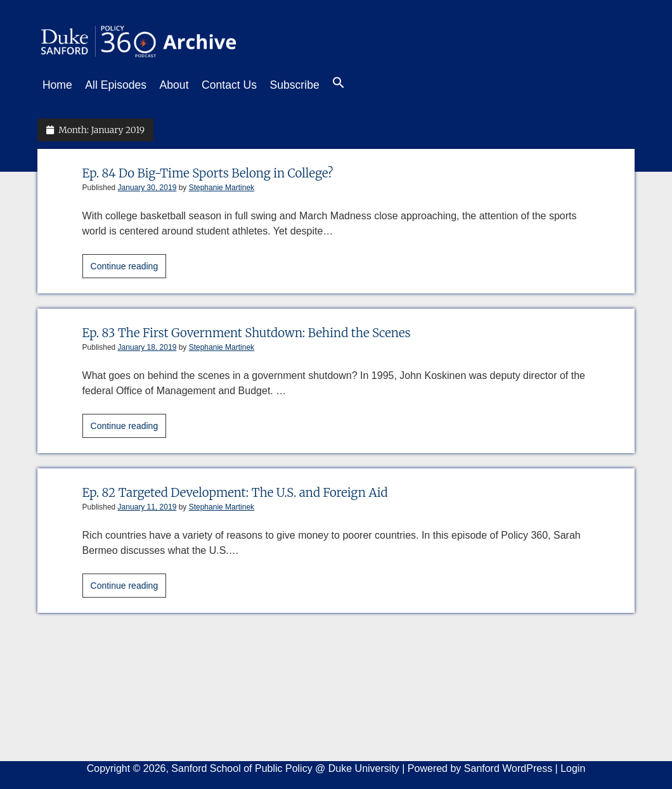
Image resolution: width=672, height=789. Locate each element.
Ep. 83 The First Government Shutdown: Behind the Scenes (267, 329)
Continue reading (129, 264)
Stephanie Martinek (222, 184)
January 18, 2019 (147, 343)
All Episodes (122, 85)
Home (57, 85)
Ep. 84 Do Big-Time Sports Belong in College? (223, 169)
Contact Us (248, 85)
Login (573, 765)
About (187, 85)
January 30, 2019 (147, 184)
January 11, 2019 (147, 503)
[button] (370, 86)
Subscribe (320, 85)
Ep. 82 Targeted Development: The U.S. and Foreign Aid (254, 488)
